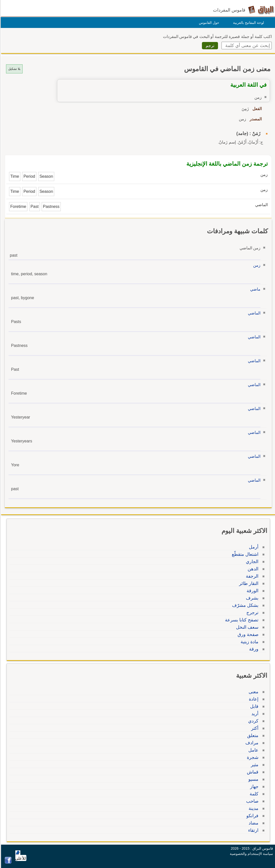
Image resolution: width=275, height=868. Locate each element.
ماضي (255, 289)
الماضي (253, 313)
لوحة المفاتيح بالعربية (248, 23)
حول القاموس (208, 23)
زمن (256, 265)
